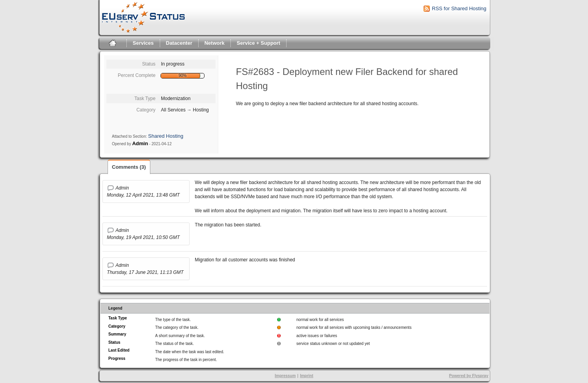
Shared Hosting (166, 136)
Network (215, 43)
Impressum (285, 376)
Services (143, 43)
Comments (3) (129, 167)
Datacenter (179, 43)
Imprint (307, 376)
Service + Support (258, 43)
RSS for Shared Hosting (459, 8)
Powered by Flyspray (469, 376)
